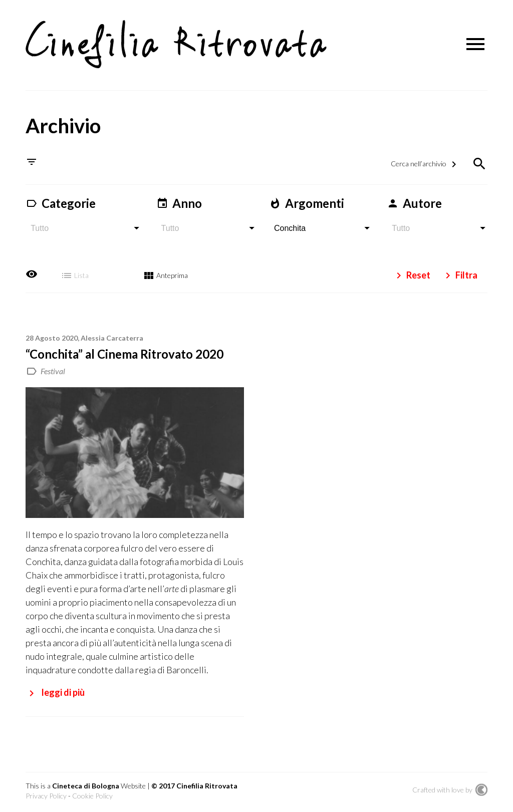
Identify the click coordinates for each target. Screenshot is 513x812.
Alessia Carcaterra (112, 337)
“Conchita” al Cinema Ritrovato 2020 (124, 353)
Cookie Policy (92, 796)
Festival (53, 370)
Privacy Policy (46, 796)
